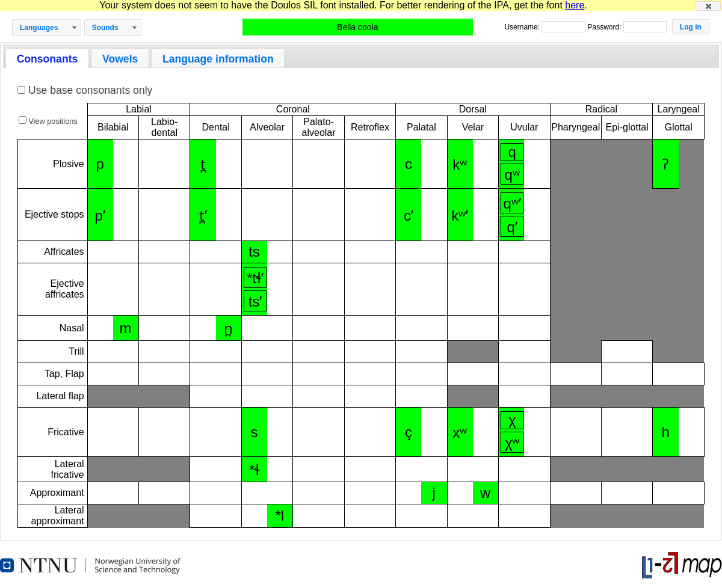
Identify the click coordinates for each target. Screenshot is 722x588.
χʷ (512, 443)
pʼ (100, 216)
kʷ (460, 164)
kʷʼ (460, 216)
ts (254, 252)
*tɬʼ (255, 278)
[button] (708, 6)
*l (279, 516)
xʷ (460, 433)
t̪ (203, 164)
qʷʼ (512, 204)
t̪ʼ (203, 216)
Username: (523, 27)
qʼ (512, 227)
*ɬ (254, 470)
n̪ (228, 329)
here (575, 5)
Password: (605, 27)
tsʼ (255, 302)
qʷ (512, 175)
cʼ (409, 216)
